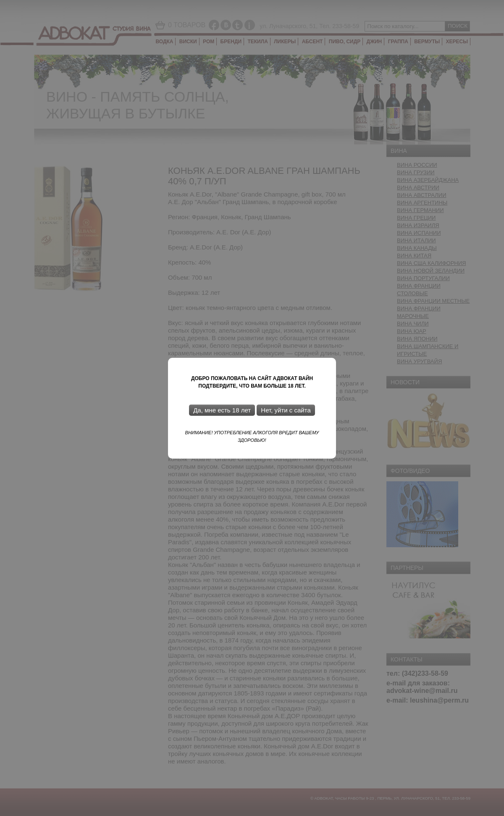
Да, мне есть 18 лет (222, 410)
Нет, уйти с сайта (286, 410)
